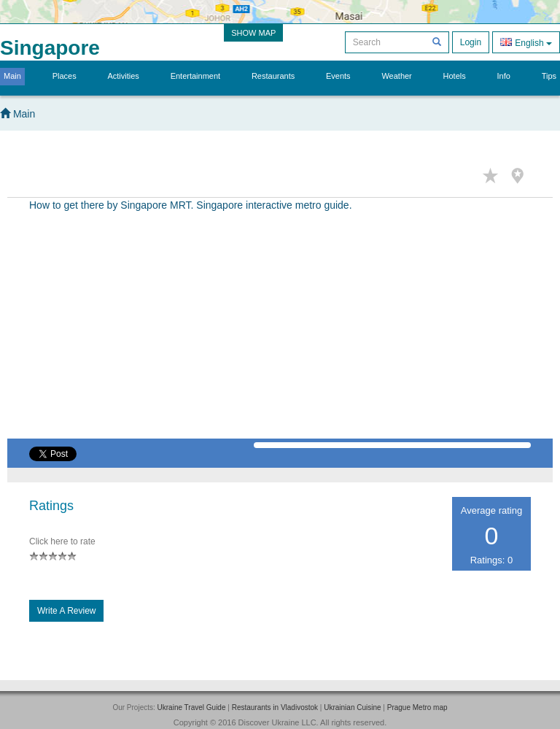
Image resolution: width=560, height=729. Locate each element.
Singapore (50, 48)
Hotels (455, 76)
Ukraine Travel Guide (192, 707)
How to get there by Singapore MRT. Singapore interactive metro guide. (191, 205)
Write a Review (66, 611)
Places (65, 76)
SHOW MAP (253, 33)
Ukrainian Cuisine (352, 707)
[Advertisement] (280, 336)
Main (12, 76)
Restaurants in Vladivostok (275, 707)
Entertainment (195, 76)
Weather (396, 76)
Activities (123, 76)
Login (471, 42)
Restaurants (273, 76)
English (526, 42)
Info (504, 76)
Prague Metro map (417, 707)
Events (338, 76)
